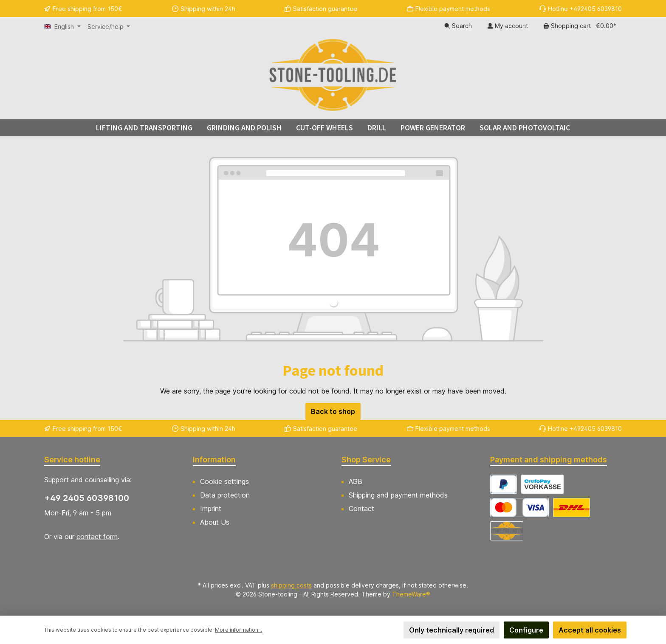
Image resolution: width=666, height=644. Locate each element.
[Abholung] (507, 531)
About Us (215, 522)
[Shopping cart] (580, 26)
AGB (356, 481)
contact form (97, 537)
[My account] (508, 26)
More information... (238, 630)
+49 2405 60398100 (87, 498)
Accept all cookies (590, 630)
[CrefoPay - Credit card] (519, 508)
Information (214, 460)
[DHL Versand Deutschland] (571, 508)
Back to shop (333, 411)
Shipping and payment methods (398, 495)
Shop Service (366, 460)
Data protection (225, 495)
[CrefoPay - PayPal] (504, 484)
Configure (526, 630)
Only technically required (452, 630)
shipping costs (291, 585)
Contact (361, 509)
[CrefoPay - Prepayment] (542, 484)
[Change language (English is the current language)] (62, 27)
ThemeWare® (411, 594)
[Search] (458, 26)
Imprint (211, 509)
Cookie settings (224, 481)
